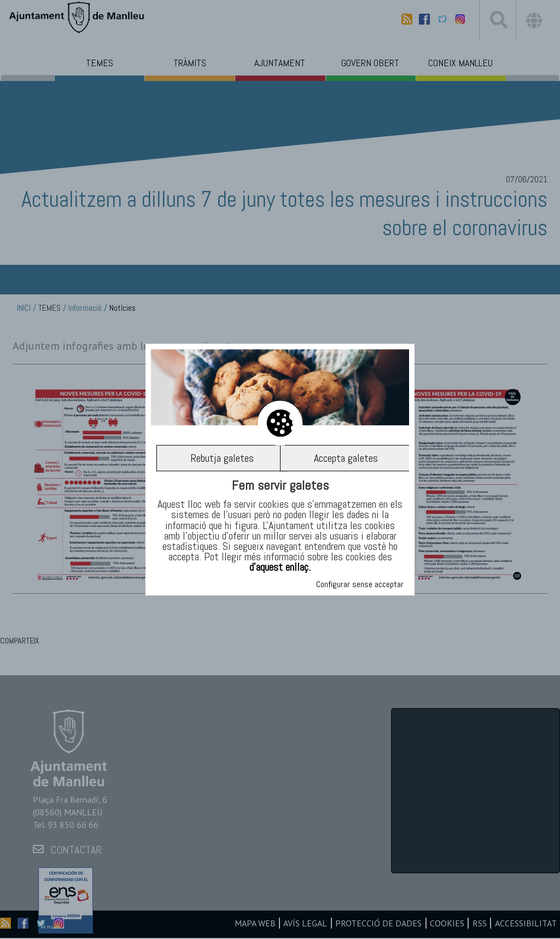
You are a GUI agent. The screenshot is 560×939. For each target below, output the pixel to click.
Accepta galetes (346, 458)
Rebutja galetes (222, 458)
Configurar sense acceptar (360, 584)
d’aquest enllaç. (280, 567)
